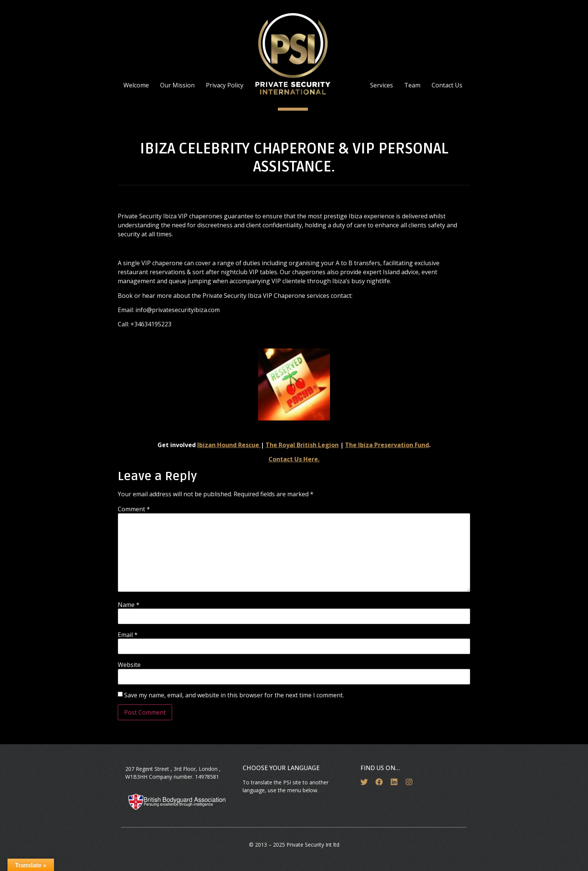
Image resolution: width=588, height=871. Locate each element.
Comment (134, 509)
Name (129, 605)
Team (412, 85)
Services (382, 85)
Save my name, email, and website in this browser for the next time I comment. (234, 695)
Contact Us (447, 85)
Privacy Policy (225, 85)
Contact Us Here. (294, 459)
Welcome (136, 85)
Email (128, 635)
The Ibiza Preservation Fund (387, 445)
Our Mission (177, 85)
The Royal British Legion (302, 445)
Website (129, 665)
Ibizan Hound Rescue (229, 445)
